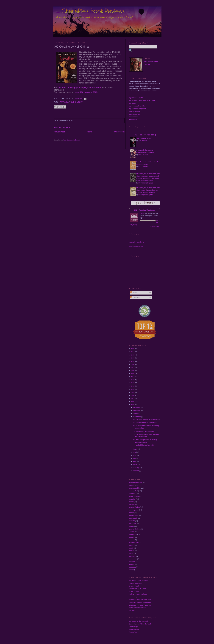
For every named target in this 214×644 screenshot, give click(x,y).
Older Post (119, 132)
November (136, 411)
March (135, 465)
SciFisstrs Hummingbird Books (140, 602)
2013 (133, 380)
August (135, 449)
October (136, 414)
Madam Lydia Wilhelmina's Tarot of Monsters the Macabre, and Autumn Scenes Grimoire (148, 190)
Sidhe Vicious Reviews (137, 608)
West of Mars (134, 632)
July (134, 452)
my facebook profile (136, 98)
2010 (133, 389)
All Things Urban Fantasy (138, 580)
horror (131, 502)
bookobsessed (134, 111)
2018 (133, 364)
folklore (132, 545)
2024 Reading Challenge (145, 210)
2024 (133, 352)
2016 (133, 370)
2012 (133, 383)
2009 (133, 392)
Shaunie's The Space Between (140, 605)
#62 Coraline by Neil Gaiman (72, 47)
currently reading (145, 135)
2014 (133, 377)
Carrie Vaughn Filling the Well (140, 624)
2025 (133, 349)
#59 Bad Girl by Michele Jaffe (143, 445)
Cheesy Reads (134, 586)
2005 (133, 405)
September (137, 417)
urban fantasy (134, 496)
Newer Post (59, 132)
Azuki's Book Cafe (136, 583)
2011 (133, 386)
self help (132, 562)
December (136, 407)
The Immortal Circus (144, 138)
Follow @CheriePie (136, 247)
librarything (133, 119)
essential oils (134, 542)
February (136, 468)
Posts (133, 293)
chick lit (132, 521)
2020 (133, 358)
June (135, 455)
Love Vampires (134, 597)
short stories (134, 515)
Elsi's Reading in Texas (138, 589)
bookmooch (133, 117)
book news (133, 559)
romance (132, 494)
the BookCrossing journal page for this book (79, 87)
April (135, 461)
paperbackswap (135, 114)
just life (132, 551)
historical (132, 504)
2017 (133, 367)
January (136, 471)
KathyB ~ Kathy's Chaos (138, 594)
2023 (133, 355)
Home (89, 132)
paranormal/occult (136, 483)
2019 (133, 361)
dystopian (133, 523)
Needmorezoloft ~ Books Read (140, 600)
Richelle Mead (134, 629)
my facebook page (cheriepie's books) (143, 100)
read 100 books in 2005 (86, 92)
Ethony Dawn (143, 166)
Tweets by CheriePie (136, 242)
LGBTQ (132, 532)
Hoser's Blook (134, 591)
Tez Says (132, 610)
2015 (133, 374)
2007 (133, 398)
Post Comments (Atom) (72, 140)
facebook (132, 567)
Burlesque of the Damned (138, 621)
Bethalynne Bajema (146, 183)
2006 (133, 402)
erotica (131, 526)
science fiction (134, 507)
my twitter (133, 103)
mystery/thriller (135, 488)
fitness (131, 570)
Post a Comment (62, 127)
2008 (133, 395)
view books (155, 227)
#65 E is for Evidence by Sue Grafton (146, 419)
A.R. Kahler (143, 141)
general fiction (134, 529)
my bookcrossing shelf (137, 109)
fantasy (64, 102)
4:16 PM (79, 99)
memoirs (132, 556)
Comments (135, 297)
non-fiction (133, 534)
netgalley (132, 499)
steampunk (133, 518)
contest (132, 540)
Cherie (142, 214)
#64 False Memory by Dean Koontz (145, 422)
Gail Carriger (143, 155)
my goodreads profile (137, 106)
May (134, 458)
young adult (76, 102)
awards (132, 564)
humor (131, 513)
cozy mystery (134, 510)
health (131, 548)
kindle (131, 553)
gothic (131, 537)
